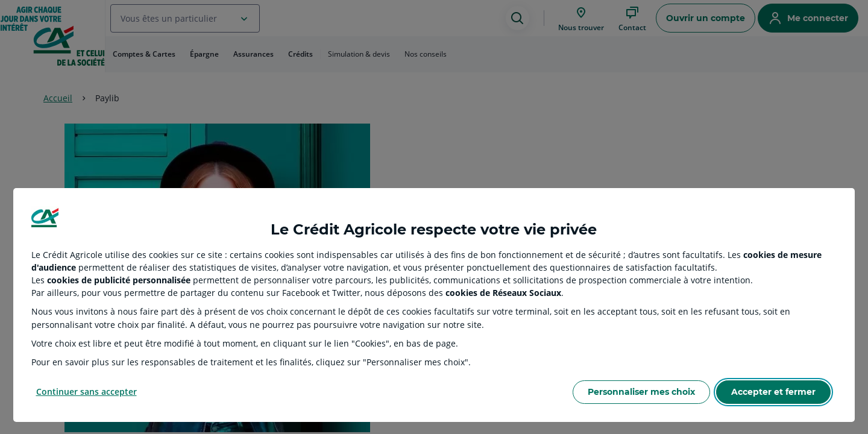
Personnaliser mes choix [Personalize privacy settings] (641, 392)
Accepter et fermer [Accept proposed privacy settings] (773, 392)
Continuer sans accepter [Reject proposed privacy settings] (86, 392)
